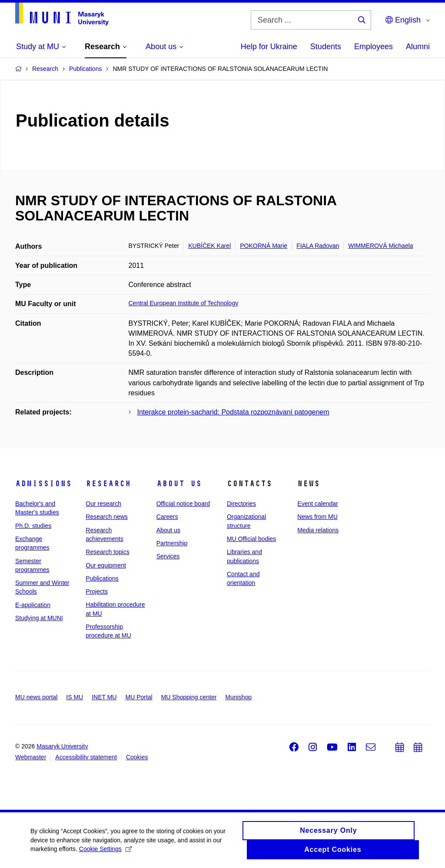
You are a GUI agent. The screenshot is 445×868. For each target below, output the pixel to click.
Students (326, 47)
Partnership (172, 543)
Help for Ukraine (269, 47)
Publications (102, 578)
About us (179, 484)
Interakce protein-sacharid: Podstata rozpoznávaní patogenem (233, 412)
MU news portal (36, 697)
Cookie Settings (105, 852)
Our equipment (106, 565)
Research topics (107, 552)
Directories (241, 504)
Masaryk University (62, 746)
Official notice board (183, 504)
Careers (167, 517)
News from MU (317, 517)
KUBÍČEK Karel (209, 246)
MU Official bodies (251, 539)
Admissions (43, 484)
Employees (374, 47)
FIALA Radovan (318, 246)
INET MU (104, 697)
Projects (97, 591)
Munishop (238, 697)
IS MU (75, 697)
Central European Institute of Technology (184, 303)
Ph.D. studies (33, 526)
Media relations (318, 530)
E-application (33, 605)
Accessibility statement (86, 757)
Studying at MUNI (39, 618)
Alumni (418, 47)
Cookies (137, 757)
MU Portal (139, 697)
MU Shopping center (189, 697)
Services (168, 556)
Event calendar (317, 504)
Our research (103, 504)
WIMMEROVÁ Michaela (380, 246)
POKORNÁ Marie (264, 246)
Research (108, 484)
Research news (107, 517)
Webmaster (31, 757)
